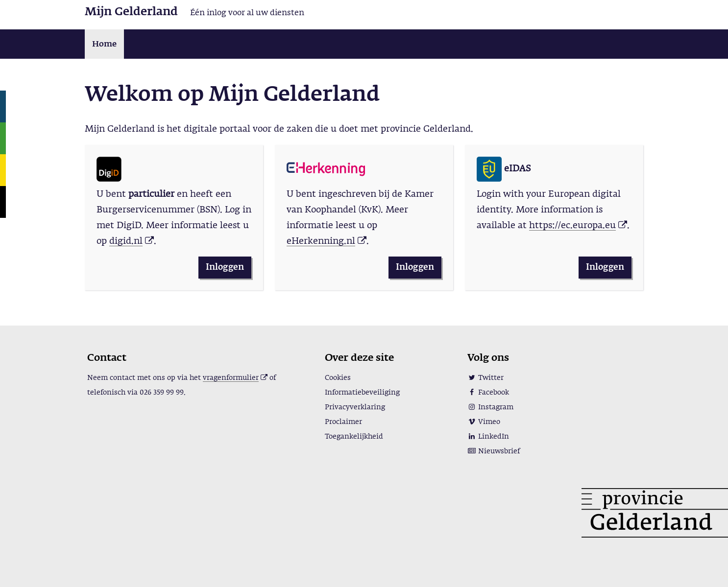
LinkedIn (488, 437)
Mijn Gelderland (131, 12)
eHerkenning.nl (321, 241)
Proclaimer (343, 422)
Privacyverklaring (355, 407)
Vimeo (484, 422)
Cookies (338, 378)
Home (104, 45)
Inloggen (225, 268)
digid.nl (126, 241)
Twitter (485, 378)
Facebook (488, 393)
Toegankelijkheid (354, 437)
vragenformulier (231, 378)
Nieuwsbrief (494, 451)
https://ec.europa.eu (572, 226)
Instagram (490, 407)
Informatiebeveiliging (362, 393)
